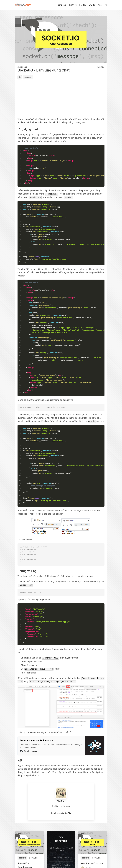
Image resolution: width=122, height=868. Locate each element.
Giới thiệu (72, 5)
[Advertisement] (61, 100)
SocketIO (29, 78)
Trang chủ (62, 5)
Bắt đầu (83, 5)
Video (100, 5)
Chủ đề (92, 5)
